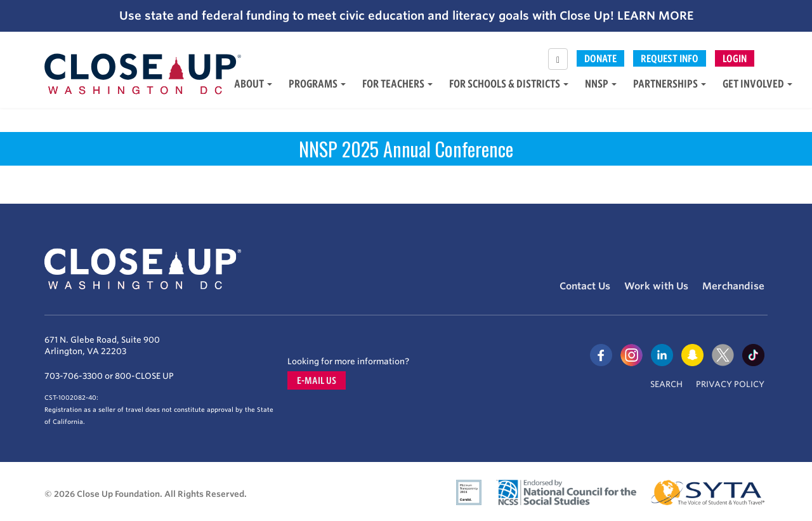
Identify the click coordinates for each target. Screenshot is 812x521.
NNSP (601, 83)
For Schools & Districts (509, 83)
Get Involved (757, 83)
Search (666, 384)
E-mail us (317, 380)
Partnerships (670, 83)
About (253, 83)
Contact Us (585, 286)
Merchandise (733, 286)
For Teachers (397, 83)
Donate (600, 58)
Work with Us (656, 286)
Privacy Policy (730, 384)
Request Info (670, 58)
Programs (317, 83)
